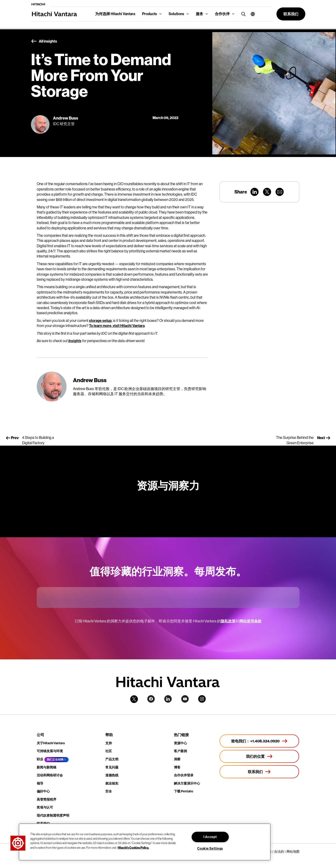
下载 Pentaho (184, 791)
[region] (145, 842)
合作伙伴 (222, 14)
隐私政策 (228, 621)
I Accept (210, 837)
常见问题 (112, 767)
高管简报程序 (47, 800)
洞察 (177, 759)
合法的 (279, 851)
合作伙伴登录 (184, 775)
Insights (75, 341)
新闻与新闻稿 (47, 767)
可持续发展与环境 (50, 751)
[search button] (242, 14)
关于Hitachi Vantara (51, 743)
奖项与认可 (45, 807)
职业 (40, 759)
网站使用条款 (250, 621)
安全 (109, 791)
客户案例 (180, 751)
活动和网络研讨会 (50, 775)
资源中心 (180, 743)
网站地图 (293, 851)
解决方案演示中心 (187, 783)
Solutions (176, 14)
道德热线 (112, 775)
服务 (200, 14)
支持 (109, 743)
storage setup (100, 321)
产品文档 (112, 759)
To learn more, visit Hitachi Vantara (117, 326)
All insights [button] (44, 41)
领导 (40, 783)
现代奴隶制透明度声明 (53, 816)
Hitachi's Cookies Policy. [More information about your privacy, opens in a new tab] (133, 847)
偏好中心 (43, 791)
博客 (177, 767)
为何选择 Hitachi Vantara (115, 14)
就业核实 (112, 783)
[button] (251, 14)
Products (150, 14)
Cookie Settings (210, 849)
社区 (109, 751)
